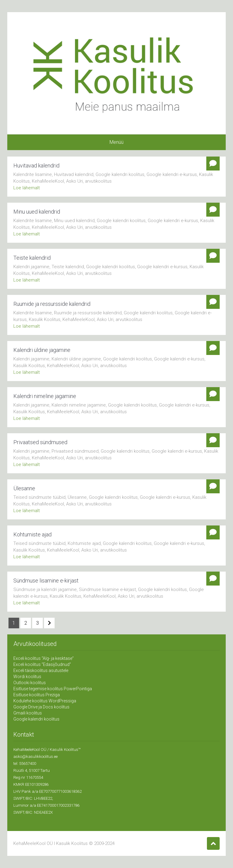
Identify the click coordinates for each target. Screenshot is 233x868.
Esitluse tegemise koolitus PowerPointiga (53, 689)
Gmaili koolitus (28, 713)
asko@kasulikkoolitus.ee (35, 757)
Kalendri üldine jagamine (42, 350)
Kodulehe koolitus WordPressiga (45, 701)
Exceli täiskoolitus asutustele (41, 670)
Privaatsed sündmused (40, 442)
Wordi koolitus (27, 677)
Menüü (116, 142)
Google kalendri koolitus (36, 719)
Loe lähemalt (27, 188)
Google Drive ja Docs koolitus (41, 707)
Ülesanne (24, 488)
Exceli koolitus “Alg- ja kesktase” (44, 658)
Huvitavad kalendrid (36, 165)
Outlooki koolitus (30, 683)
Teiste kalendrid (32, 258)
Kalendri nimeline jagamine (45, 396)
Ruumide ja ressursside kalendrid (52, 304)
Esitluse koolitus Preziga (37, 695)
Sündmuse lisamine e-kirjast (46, 581)
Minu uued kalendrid (37, 212)
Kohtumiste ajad (32, 534)
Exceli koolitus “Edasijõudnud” (42, 664)
